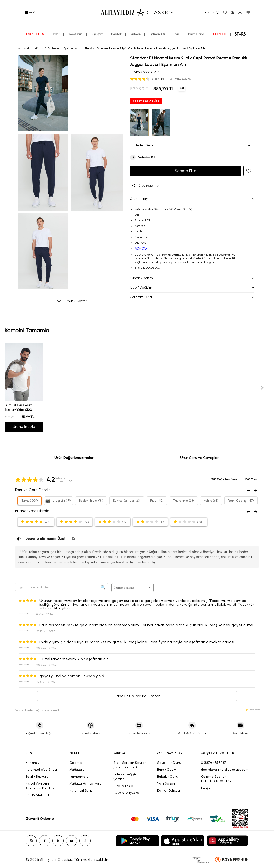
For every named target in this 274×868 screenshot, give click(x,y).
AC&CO (141, 249)
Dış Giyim (97, 34)
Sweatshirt (75, 34)
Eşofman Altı (157, 34)
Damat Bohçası (169, 791)
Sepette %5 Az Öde (146, 101)
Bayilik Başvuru (37, 777)
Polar (56, 34)
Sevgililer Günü (169, 763)
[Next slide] (262, 387)
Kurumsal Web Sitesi (41, 770)
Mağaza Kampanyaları (87, 784)
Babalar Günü (168, 777)
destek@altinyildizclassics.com (225, 770)
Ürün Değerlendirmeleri (74, 458)
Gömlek (116, 34)
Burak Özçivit (168, 770)
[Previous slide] (12, 387)
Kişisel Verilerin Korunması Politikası (40, 786)
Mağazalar (78, 770)
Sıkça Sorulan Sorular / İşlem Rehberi (130, 765)
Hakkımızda (35, 763)
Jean (176, 34)
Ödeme (76, 763)
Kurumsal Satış (81, 791)
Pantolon (135, 34)
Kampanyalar (80, 777)
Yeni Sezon (166, 784)
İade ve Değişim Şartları (126, 777)
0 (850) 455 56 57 (214, 763)
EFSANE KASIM (35, 34)
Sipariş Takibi (124, 786)
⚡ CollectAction (253, 710)
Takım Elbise (196, 34)
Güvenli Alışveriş (126, 793)
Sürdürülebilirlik (38, 795)
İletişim (207, 788)
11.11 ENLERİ (219, 34)
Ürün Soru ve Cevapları (200, 458)
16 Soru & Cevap (180, 79)
